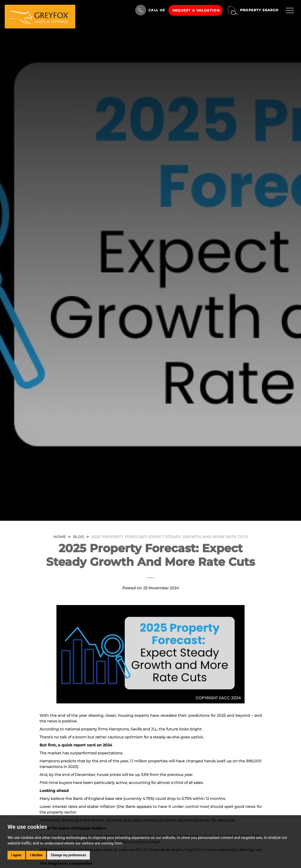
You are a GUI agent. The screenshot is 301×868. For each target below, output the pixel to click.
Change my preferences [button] (68, 855)
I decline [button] (36, 855)
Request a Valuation (196, 10)
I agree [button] (16, 855)
